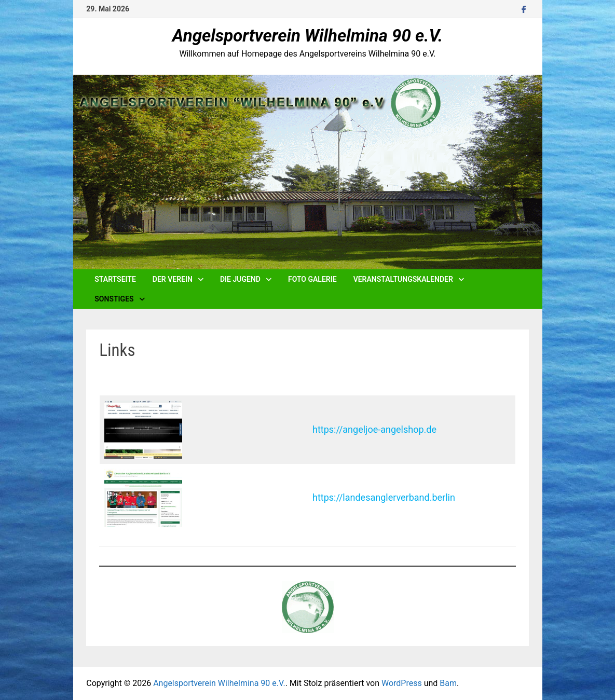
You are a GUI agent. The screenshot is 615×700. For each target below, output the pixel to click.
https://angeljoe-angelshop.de (374, 429)
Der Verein (173, 279)
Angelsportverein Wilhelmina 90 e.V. (307, 36)
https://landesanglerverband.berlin (384, 497)
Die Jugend (240, 279)
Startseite (115, 279)
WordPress (402, 683)
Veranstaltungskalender (403, 279)
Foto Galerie (312, 279)
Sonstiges (114, 299)
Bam (448, 683)
